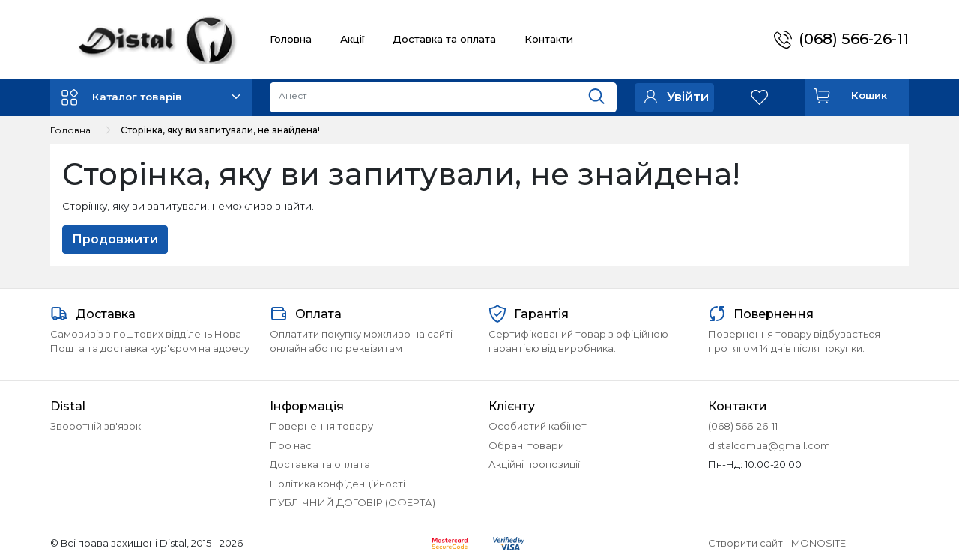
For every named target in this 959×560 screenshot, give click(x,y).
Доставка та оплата (444, 39)
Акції (352, 39)
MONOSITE (819, 543)
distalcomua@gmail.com (769, 445)
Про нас (291, 445)
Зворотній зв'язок (96, 426)
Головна (291, 39)
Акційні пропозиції (534, 464)
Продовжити (115, 239)
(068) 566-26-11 (854, 39)
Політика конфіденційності (338, 484)
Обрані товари (526, 445)
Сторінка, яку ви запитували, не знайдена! (220, 130)
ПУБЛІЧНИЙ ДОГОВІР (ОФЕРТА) (353, 502)
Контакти (549, 39)
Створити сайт (745, 543)
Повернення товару (321, 426)
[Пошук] (602, 94)
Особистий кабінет (538, 426)
